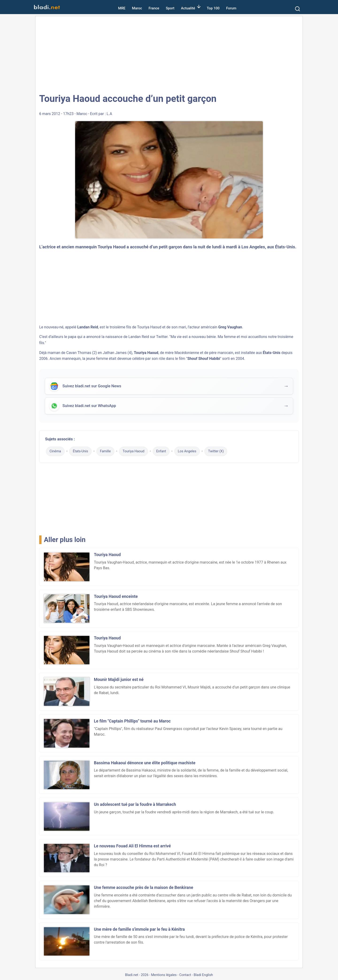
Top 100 (213, 8)
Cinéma (55, 451)
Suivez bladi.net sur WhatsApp (89, 406)
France (154, 8)
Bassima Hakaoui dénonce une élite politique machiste (145, 763)
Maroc (137, 8)
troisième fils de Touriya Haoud (135, 327)
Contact (185, 975)
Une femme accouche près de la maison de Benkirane (144, 888)
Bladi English (203, 975)
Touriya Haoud (133, 451)
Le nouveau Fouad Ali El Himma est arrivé (132, 846)
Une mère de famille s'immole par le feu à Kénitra (139, 929)
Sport (170, 8)
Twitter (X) (216, 451)
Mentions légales (164, 975)
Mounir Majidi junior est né (119, 680)
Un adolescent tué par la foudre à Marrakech (135, 804)
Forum (231, 8)
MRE (122, 8)
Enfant (161, 451)
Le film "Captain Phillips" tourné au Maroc (132, 721)
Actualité (188, 8)
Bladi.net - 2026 (137, 975)
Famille (105, 451)
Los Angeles (187, 451)
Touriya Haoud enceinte (116, 596)
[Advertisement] (169, 54)
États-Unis (80, 451)
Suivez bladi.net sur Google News (92, 386)
